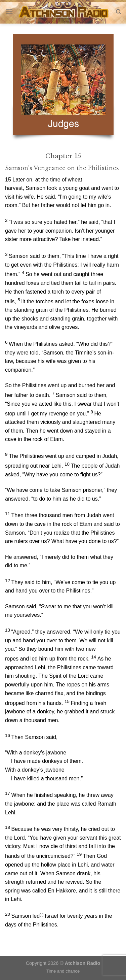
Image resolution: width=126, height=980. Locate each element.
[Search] (118, 12)
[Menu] (9, 12)
